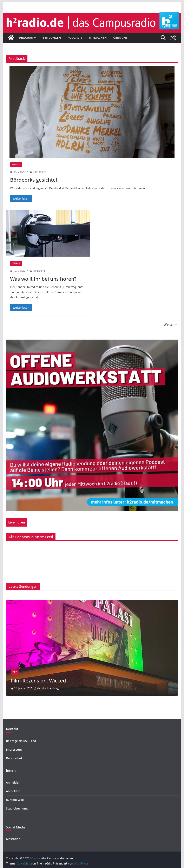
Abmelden (13, 791)
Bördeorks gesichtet (34, 180)
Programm (28, 38)
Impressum (14, 749)
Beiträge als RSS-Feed (21, 741)
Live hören (17, 522)
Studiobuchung (17, 808)
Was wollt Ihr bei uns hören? (43, 279)
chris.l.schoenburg (48, 688)
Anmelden (13, 782)
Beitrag (16, 165)
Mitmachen (98, 38)
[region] (92, 425)
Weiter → (171, 324)
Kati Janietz (39, 172)
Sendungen (52, 38)
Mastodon (13, 839)
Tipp (15, 672)
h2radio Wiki (15, 800)
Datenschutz (15, 758)
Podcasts (75, 38)
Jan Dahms (39, 271)
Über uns (120, 38)
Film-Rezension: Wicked (38, 680)
